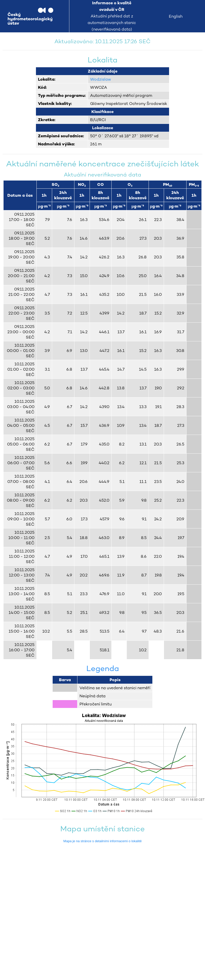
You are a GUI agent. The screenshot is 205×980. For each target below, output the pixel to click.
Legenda (103, 668)
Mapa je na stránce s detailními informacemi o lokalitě (102, 841)
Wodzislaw (101, 79)
